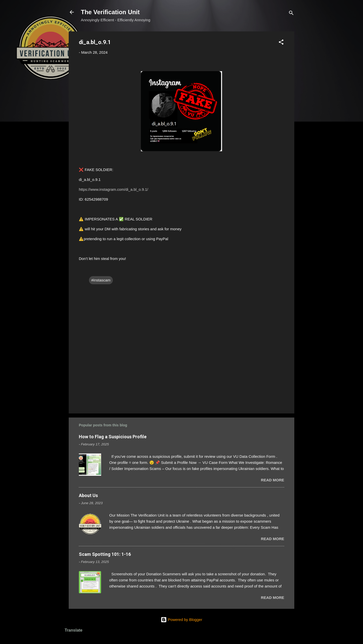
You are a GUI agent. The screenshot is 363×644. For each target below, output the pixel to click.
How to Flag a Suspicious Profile (113, 437)
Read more (273, 480)
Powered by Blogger (181, 620)
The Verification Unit (110, 12)
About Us (88, 495)
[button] (281, 43)
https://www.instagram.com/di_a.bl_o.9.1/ (113, 189)
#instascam (101, 280)
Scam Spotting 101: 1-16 (105, 554)
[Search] (291, 14)
